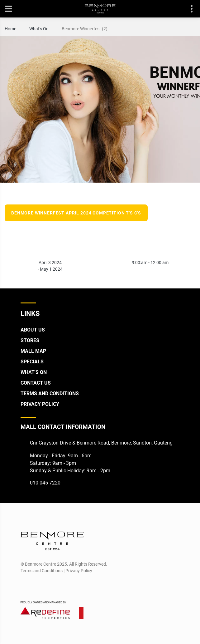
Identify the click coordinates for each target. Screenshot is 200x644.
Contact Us (36, 383)
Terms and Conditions (50, 393)
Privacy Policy (40, 404)
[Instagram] (36, 586)
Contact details (188, 9)
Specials (32, 362)
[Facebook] (25, 586)
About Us (33, 330)
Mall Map (33, 351)
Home (10, 29)
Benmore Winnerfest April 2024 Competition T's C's (76, 213)
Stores (30, 340)
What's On (39, 29)
